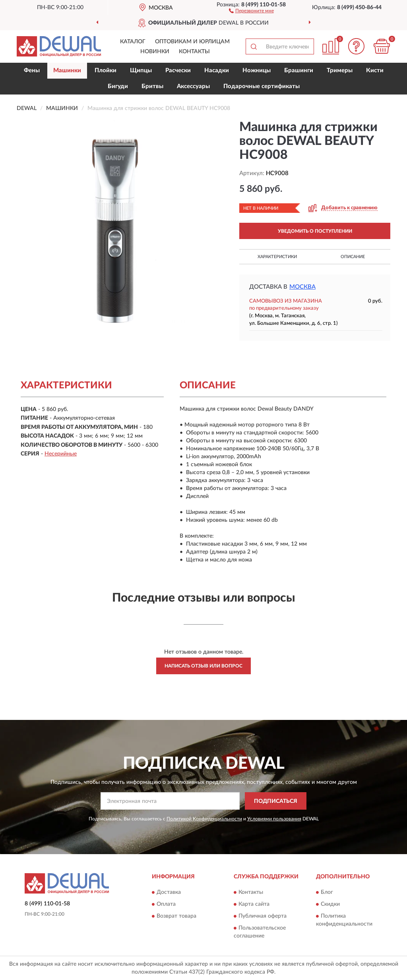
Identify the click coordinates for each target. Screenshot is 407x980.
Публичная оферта (263, 916)
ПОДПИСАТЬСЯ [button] (276, 801)
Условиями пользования (274, 819)
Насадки (217, 70)
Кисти (375, 70)
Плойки (106, 70)
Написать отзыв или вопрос (203, 666)
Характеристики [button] (277, 257)
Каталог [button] (133, 42)
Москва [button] (302, 287)
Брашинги (299, 70)
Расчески (178, 70)
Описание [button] (353, 257)
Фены (32, 70)
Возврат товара (176, 916)
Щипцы (141, 70)
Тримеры (340, 70)
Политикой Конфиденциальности (204, 819)
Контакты (194, 52)
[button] (251, 10)
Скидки (330, 904)
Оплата (166, 904)
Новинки (155, 52)
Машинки (67, 70)
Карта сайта (254, 904)
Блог (327, 892)
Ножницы (257, 70)
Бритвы (152, 86)
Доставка (169, 892)
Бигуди (118, 86)
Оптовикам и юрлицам (192, 42)
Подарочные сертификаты (262, 86)
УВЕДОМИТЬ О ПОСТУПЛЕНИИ (315, 231)
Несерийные (61, 454)
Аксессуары (193, 86)
